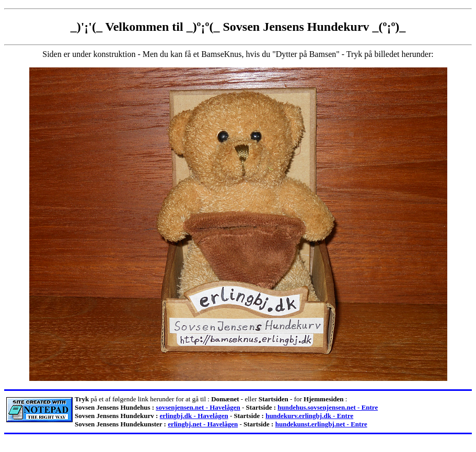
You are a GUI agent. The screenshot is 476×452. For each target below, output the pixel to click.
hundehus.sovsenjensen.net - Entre (328, 407)
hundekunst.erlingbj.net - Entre (321, 424)
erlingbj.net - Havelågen (203, 424)
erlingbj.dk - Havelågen (194, 416)
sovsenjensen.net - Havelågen (198, 407)
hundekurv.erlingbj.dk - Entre (309, 416)
